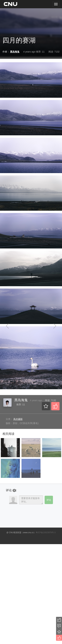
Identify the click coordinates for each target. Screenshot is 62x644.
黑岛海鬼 (21, 400)
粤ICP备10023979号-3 (46, 533)
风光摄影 (18, 419)
